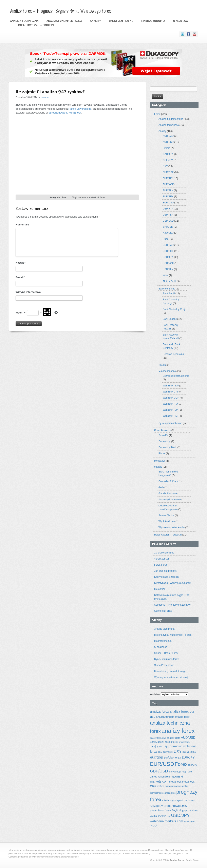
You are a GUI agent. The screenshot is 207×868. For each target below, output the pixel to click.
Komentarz (22, 225)
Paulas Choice (166, 515)
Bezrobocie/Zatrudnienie (176, 376)
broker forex (184, 742)
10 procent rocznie (164, 553)
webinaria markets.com (167, 821)
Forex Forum (161, 565)
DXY (165, 166)
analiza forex (159, 712)
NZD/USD (168, 233)
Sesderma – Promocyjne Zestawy (172, 605)
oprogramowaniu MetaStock (65, 113)
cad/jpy (154, 746)
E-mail (20, 277)
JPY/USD (168, 227)
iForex (162, 453)
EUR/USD (168, 203)
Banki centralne (121, 21)
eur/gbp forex (172, 758)
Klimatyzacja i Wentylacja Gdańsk (172, 583)
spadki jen (183, 801)
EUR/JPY (168, 178)
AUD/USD (168, 142)
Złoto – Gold (169, 281)
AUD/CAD (168, 136)
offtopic (158, 467)
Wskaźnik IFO (170, 404)
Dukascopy (164, 441)
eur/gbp (157, 757)
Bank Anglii (169, 294)
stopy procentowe (168, 806)
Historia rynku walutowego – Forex (173, 635)
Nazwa (21, 263)
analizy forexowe (158, 738)
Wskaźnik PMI (170, 416)
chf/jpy (166, 746)
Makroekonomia (153, 21)
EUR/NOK (168, 184)
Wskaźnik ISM (170, 410)
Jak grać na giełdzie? (166, 571)
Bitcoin (166, 148)
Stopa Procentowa (164, 665)
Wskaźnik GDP (171, 398)
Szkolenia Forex (163, 611)
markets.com (159, 781)
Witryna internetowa (28, 292)
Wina (165, 275)
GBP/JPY (168, 209)
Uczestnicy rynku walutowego (170, 671)
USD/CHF (168, 251)
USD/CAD (168, 245)
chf (161, 746)
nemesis (45, 97)
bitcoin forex (171, 742)
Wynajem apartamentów (172, 527)
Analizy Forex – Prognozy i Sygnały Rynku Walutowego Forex (60, 11)
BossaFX (163, 435)
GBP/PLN (168, 215)
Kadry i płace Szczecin (166, 577)
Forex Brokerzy (162, 430)
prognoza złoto (169, 793)
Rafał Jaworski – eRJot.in (36, 25)
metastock (83, 197)
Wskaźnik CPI (170, 392)
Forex (65, 197)
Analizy (95, 21)
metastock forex (97, 197)
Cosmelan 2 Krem (168, 481)
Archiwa (155, 694)
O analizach (182, 21)
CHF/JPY (168, 160)
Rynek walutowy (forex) (167, 659)
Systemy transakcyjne (170, 423)
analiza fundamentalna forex (173, 717)
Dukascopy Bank (168, 447)
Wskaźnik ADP (171, 386)
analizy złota (174, 738)
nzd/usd (160, 786)
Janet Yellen (157, 777)
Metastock (160, 461)
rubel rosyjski (169, 801)
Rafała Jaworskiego (80, 109)
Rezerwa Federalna (173, 354)
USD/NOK (168, 263)
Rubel (166, 239)
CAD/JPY (168, 154)
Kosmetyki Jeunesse (170, 500)
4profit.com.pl (162, 559)
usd (169, 816)
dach (161, 487)
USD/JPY (168, 257)
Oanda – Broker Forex (166, 653)
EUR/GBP (168, 172)
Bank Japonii (170, 319)
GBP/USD (168, 221)
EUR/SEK (168, 197)
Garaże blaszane (168, 493)
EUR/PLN (168, 190)
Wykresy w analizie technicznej (171, 677)
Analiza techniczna (24, 21)
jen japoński (174, 776)
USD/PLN (168, 269)
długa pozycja (189, 752)
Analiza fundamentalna (64, 21)
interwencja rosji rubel (181, 772)
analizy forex (178, 731)
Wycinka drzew (167, 521)
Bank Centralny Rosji (174, 309)
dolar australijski (165, 752)
